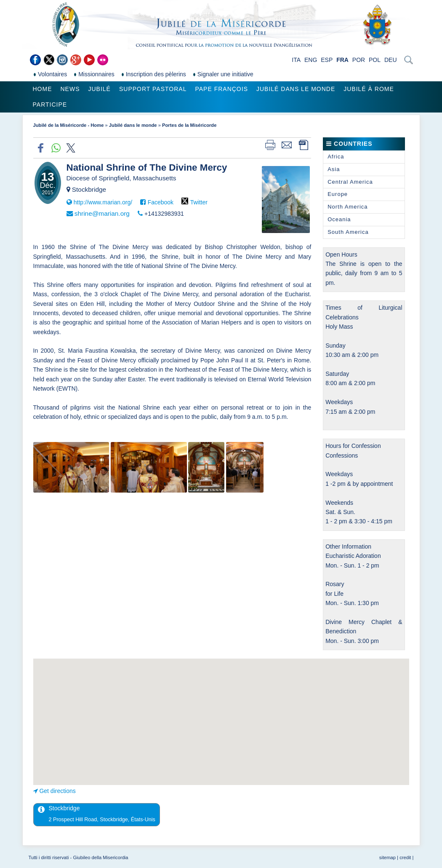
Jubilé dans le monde (296, 89)
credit (405, 857)
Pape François (221, 89)
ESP (327, 60)
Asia (334, 169)
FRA (342, 60)
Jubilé (100, 89)
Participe (50, 104)
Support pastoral (153, 89)
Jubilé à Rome (369, 89)
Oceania (339, 219)
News (70, 89)
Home (43, 89)
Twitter (199, 202)
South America (348, 232)
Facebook (161, 202)
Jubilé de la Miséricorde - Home (69, 125)
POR (359, 60)
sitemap (387, 857)
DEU (391, 60)
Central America (350, 182)
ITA (296, 60)
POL (375, 60)
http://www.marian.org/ (103, 202)
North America (347, 207)
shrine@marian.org (102, 213)
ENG (311, 60)
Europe (338, 194)
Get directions (57, 791)
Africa (336, 157)
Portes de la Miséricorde (189, 125)
